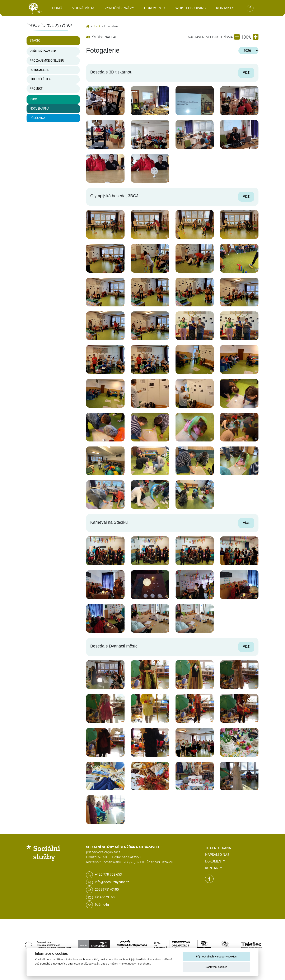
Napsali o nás (217, 855)
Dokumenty (155, 8)
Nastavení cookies (216, 967)
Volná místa (83, 8)
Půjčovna (37, 118)
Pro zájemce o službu (47, 61)
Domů (57, 8)
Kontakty (225, 8)
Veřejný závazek (43, 51)
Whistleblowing (191, 8)
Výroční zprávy (119, 8)
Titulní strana (218, 848)
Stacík (35, 41)
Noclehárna (39, 109)
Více (246, 73)
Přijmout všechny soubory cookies (216, 957)
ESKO (33, 99)
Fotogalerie (39, 70)
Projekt (36, 89)
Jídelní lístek (40, 79)
